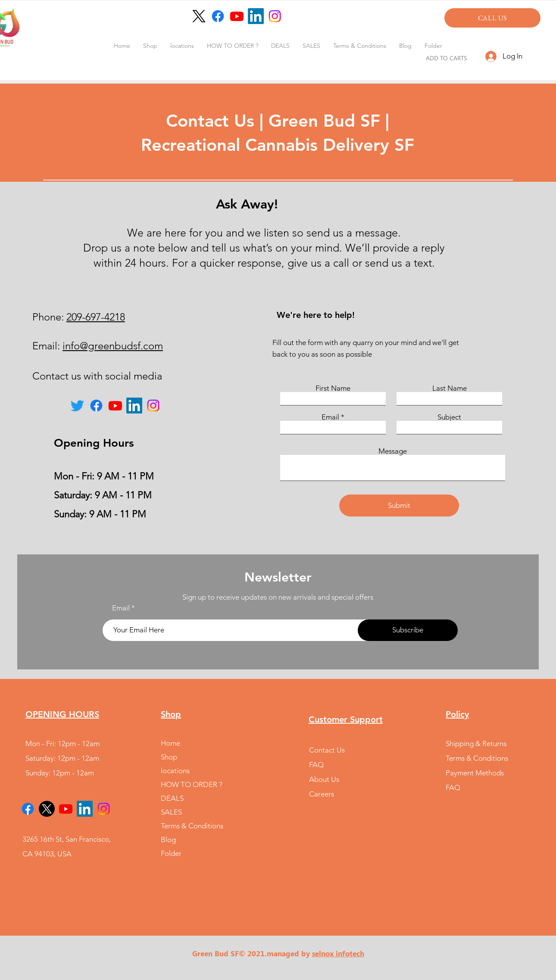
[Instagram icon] (275, 16)
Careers (322, 794)
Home (170, 743)
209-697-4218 (96, 317)
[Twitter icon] (77, 406)
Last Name (450, 388)
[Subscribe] (408, 630)
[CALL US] (492, 18)
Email (330, 417)
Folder (171, 853)
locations (175, 771)
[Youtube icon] (237, 16)
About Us (324, 779)
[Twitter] (199, 16)
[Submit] (399, 506)
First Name (333, 388)
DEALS (172, 798)
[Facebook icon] (218, 16)
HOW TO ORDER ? (192, 784)
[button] (182, 46)
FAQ (316, 765)
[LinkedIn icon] (256, 16)
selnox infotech (338, 953)
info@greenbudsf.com (113, 346)
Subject (449, 417)
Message (393, 451)
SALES (171, 812)
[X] (47, 809)
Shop (169, 757)
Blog (168, 840)
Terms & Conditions (192, 826)
